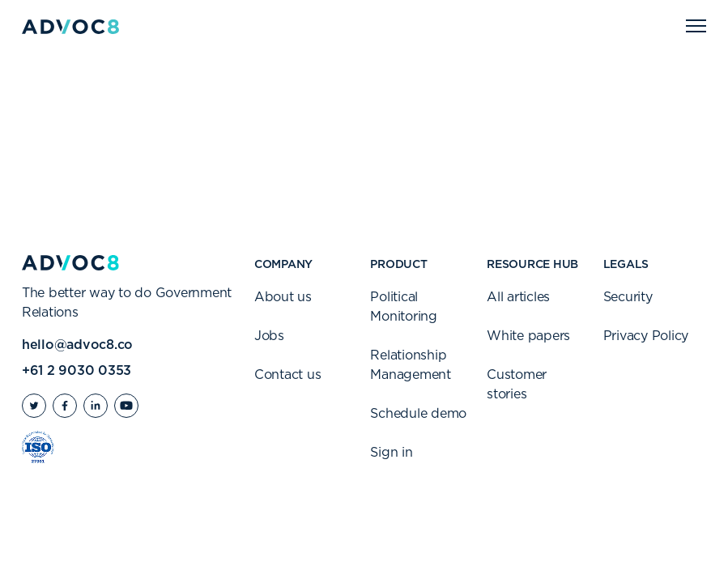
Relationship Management (411, 365)
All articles (518, 297)
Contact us (288, 375)
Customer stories (517, 385)
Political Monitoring (404, 307)
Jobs (269, 336)
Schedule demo (418, 414)
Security (628, 297)
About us (283, 297)
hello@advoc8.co (77, 345)
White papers (528, 336)
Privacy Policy (646, 336)
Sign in (391, 453)
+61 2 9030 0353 (77, 371)
